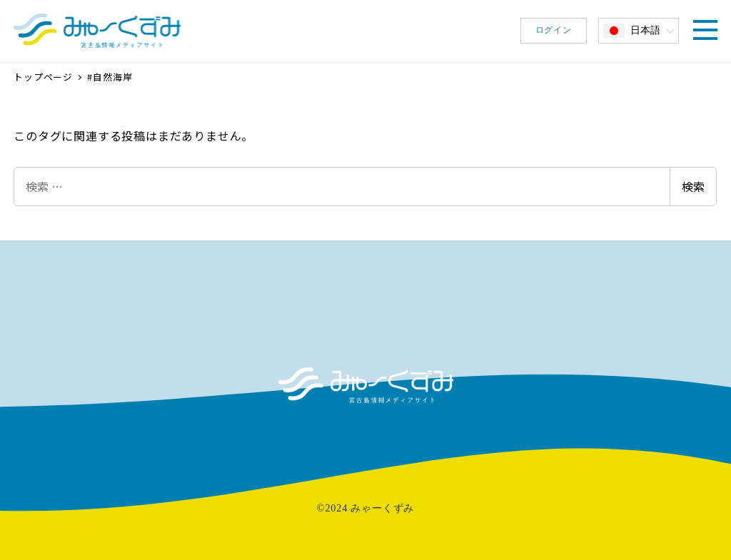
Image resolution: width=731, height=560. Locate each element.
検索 (693, 186)
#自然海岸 (110, 77)
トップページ (45, 77)
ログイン (554, 30)
